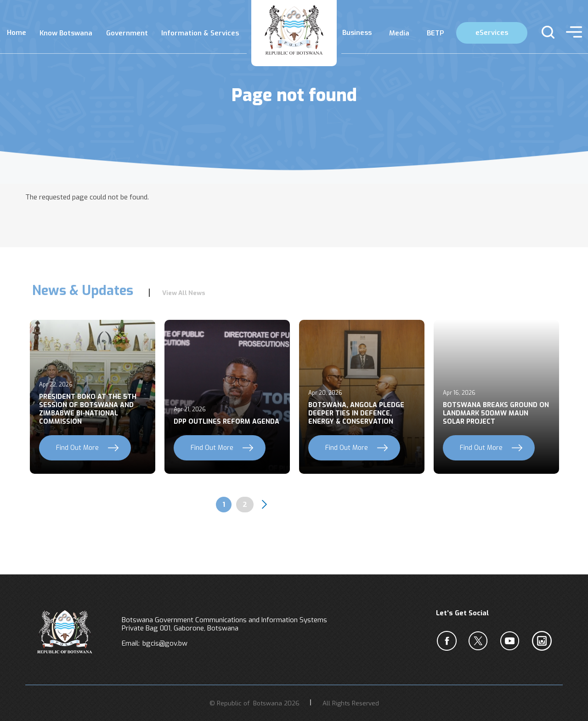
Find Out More (77, 448)
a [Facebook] (448, 641)
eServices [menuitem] (492, 33)
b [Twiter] (480, 641)
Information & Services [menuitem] (200, 33)
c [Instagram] (543, 641)
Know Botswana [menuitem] (66, 33)
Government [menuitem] (127, 33)
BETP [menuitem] (435, 33)
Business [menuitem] (357, 33)
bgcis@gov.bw (165, 643)
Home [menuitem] (17, 33)
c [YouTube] (512, 641)
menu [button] (572, 32)
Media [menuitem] (399, 33)
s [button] (544, 32)
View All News (184, 293)
